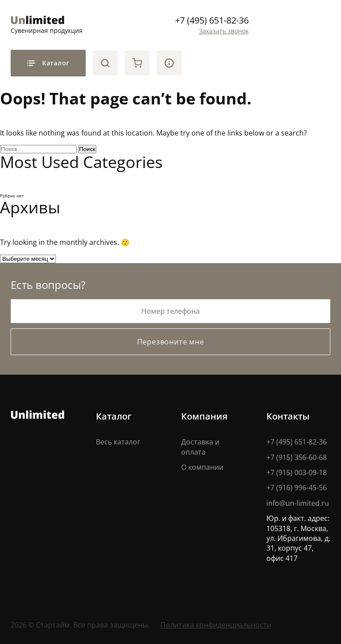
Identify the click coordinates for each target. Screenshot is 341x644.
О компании (202, 467)
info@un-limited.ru (298, 503)
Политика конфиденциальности (216, 625)
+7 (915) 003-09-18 (297, 472)
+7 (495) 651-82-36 (212, 20)
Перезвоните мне (171, 342)
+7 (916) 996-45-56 (297, 488)
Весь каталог (118, 442)
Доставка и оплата (200, 447)
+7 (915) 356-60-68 (297, 457)
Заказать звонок (224, 31)
